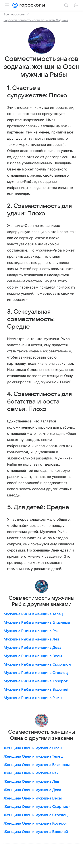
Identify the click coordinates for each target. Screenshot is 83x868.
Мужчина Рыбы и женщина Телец (33, 614)
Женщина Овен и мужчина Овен (33, 748)
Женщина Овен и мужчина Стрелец (36, 815)
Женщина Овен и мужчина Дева (32, 790)
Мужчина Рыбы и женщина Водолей (36, 690)
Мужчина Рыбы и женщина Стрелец (36, 673)
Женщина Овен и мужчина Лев (31, 782)
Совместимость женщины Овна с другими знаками (42, 735)
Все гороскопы (14, 14)
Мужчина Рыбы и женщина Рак (31, 631)
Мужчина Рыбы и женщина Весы (33, 656)
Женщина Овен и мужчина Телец (33, 757)
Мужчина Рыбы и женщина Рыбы (33, 698)
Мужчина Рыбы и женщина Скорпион (37, 664)
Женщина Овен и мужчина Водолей (36, 832)
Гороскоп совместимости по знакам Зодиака (36, 20)
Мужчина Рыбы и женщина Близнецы (37, 623)
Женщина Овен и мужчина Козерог (35, 824)
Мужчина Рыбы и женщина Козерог (36, 681)
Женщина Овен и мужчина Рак (31, 773)
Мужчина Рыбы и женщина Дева (32, 648)
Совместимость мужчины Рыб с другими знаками (41, 601)
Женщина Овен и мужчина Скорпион (37, 807)
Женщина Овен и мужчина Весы (33, 798)
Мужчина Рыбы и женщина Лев (31, 639)
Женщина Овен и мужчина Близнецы (37, 765)
